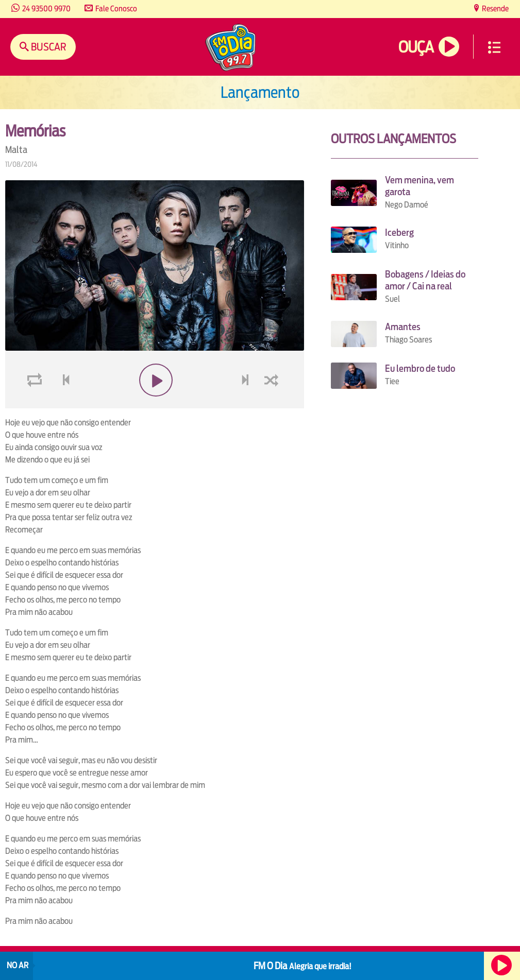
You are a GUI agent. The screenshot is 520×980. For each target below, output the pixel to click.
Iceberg (399, 233)
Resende (494, 8)
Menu (494, 47)
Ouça (416, 47)
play (155, 405)
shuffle (273, 405)
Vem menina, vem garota (420, 186)
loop (36, 405)
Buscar (48, 47)
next (247, 405)
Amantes (403, 327)
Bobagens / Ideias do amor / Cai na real (425, 280)
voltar (63, 405)
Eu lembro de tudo (420, 368)
